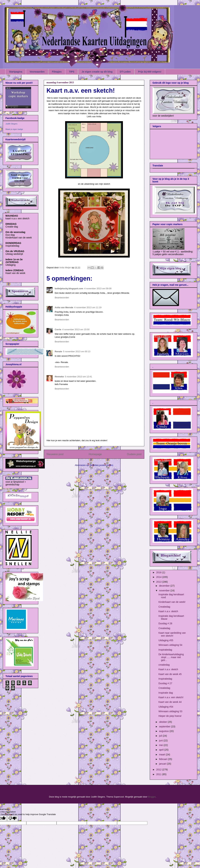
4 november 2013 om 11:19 (88, 307)
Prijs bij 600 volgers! (150, 72)
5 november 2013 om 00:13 (77, 351)
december (165, 586)
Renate (58, 351)
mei (161, 745)
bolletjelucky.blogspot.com (69, 289)
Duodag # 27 (165, 683)
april (162, 750)
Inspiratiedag (165, 650)
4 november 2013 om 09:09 (98, 289)
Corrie (58, 329)
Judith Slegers (11, 124)
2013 (159, 582)
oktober (163, 722)
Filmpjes (57, 72)
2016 (159, 572)
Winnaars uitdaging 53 (170, 711)
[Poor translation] (12, 818)
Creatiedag (164, 607)
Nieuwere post (55, 454)
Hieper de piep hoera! (170, 716)
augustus (164, 731)
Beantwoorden (62, 298)
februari (163, 759)
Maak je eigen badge (14, 129)
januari (163, 764)
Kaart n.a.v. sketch (168, 611)
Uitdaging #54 (166, 707)
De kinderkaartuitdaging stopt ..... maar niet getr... (171, 657)
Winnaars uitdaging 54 (170, 645)
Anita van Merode (64, 307)
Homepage (95, 454)
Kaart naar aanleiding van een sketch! (172, 634)
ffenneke (59, 377)
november (165, 590)
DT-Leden (125, 72)
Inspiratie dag (166, 693)
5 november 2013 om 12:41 (78, 377)
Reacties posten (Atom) (102, 465)
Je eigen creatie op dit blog (97, 72)
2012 (159, 770)
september (165, 727)
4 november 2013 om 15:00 (76, 329)
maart (162, 755)
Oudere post (134, 454)
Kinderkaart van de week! (172, 602)
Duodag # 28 (165, 623)
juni (161, 741)
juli (161, 736)
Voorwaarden (37, 72)
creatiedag (164, 665)
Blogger (152, 797)
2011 (159, 774)
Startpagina (16, 72)
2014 (159, 577)
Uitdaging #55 (166, 640)
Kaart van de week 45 (170, 674)
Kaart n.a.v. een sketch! (171, 697)
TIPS (72, 72)
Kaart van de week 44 (170, 702)
